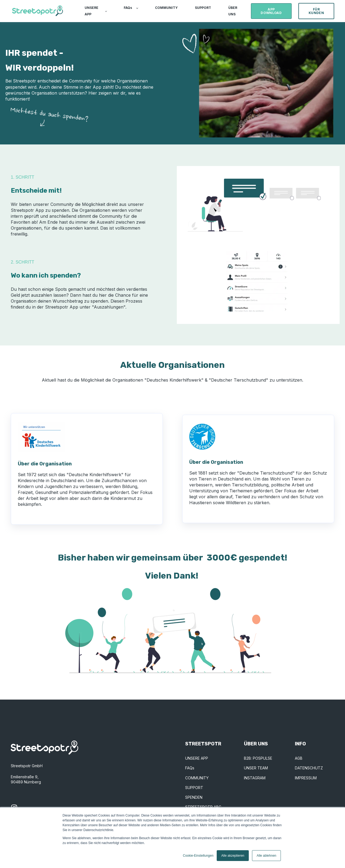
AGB (299, 758)
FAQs (190, 768)
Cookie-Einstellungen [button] (198, 856)
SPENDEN (194, 797)
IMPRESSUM (306, 778)
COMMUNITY (197, 778)
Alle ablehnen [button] (266, 856)
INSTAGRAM (255, 778)
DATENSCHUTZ (309, 768)
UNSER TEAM (256, 768)
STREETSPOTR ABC (203, 807)
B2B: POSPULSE (258, 758)
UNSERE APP (197, 758)
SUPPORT (194, 788)
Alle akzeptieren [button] (233, 856)
